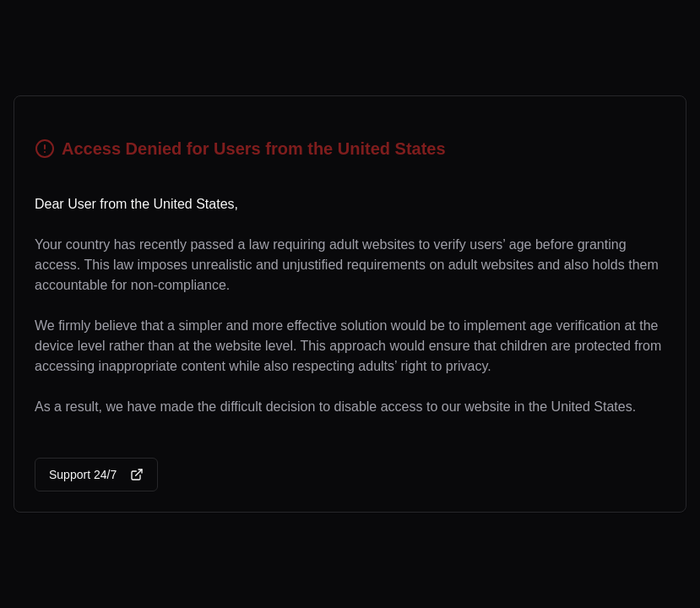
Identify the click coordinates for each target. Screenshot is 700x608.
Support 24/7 (96, 475)
